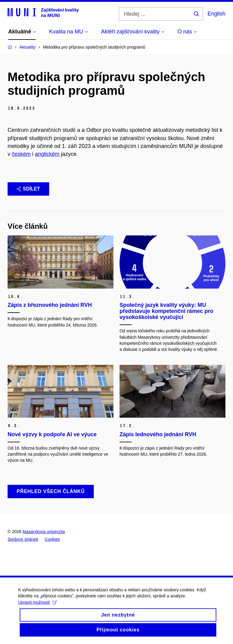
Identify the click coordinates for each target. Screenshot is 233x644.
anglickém (47, 154)
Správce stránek (23, 539)
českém (21, 154)
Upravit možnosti (37, 607)
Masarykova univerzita (44, 532)
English (216, 14)
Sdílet (28, 189)
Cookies (52, 539)
